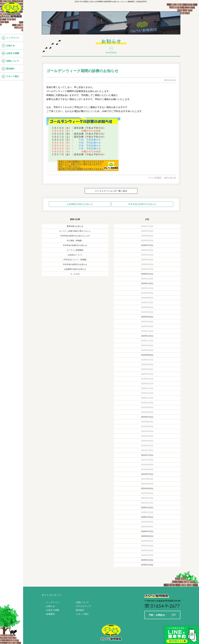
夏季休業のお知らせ (75, 226)
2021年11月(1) (147, 455)
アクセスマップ (83, 606)
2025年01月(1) (147, 274)
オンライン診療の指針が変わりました (75, 231)
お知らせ (8, 46)
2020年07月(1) (147, 531)
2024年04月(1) (147, 317)
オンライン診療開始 (75, 250)
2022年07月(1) (147, 417)
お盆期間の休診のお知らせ (80, 204)
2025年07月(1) (147, 245)
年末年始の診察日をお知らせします (75, 236)
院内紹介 (8, 69)
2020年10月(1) (147, 517)
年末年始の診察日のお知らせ (142, 204)
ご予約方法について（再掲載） (75, 260)
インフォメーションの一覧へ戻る (111, 191)
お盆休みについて (75, 255)
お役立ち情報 (10, 53)
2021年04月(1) (147, 488)
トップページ (10, 38)
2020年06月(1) (147, 536)
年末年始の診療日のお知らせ (75, 245)
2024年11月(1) (147, 283)
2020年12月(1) (147, 508)
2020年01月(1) (147, 560)
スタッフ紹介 (10, 76)
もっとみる (75, 274)
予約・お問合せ (162, 615)
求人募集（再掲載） (75, 241)
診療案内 (51, 614)
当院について (10, 61)
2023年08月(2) (147, 355)
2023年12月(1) (147, 336)
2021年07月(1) (147, 474)
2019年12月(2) (147, 565)
